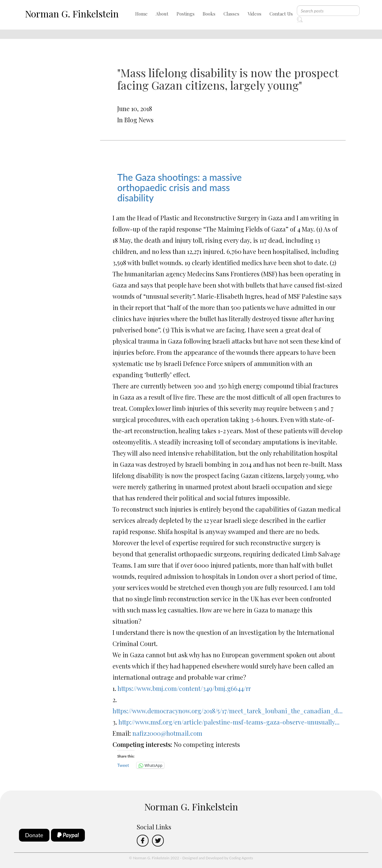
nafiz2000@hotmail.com (167, 733)
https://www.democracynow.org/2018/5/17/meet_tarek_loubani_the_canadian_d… (228, 711)
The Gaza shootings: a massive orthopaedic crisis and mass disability (179, 187)
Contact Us (281, 14)
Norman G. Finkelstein (72, 14)
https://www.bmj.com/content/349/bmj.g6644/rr (184, 688)
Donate (34, 835)
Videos (255, 14)
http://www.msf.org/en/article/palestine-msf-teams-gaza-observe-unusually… (229, 722)
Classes (231, 14)
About (162, 14)
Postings (186, 14)
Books (209, 14)
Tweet (123, 765)
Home (141, 14)
